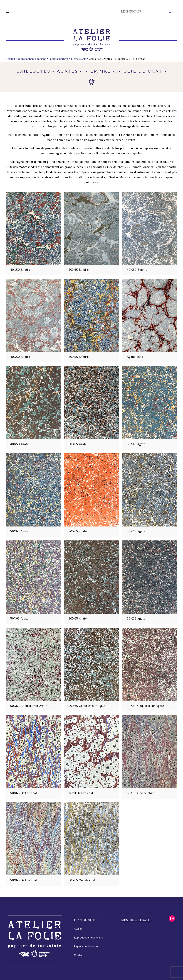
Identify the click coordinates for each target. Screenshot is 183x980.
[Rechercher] (170, 12)
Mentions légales (137, 920)
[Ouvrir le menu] (8, 12)
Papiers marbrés (59, 59)
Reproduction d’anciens (32, 59)
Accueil (10, 59)
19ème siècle (79, 59)
